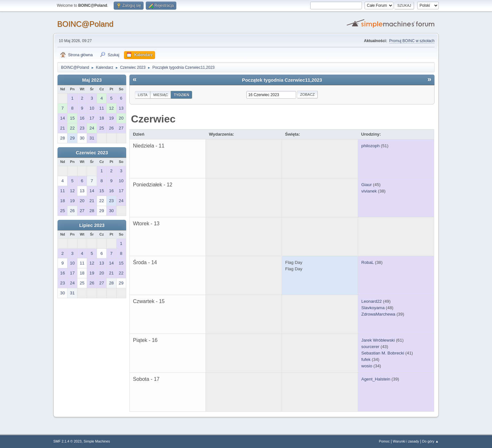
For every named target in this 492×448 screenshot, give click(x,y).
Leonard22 (372, 301)
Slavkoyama (373, 308)
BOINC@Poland (85, 24)
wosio (367, 366)
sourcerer (370, 347)
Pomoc (384, 441)
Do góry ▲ (430, 441)
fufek (366, 359)
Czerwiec (153, 119)
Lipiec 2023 (92, 225)
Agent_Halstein (376, 379)
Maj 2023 (92, 80)
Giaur (367, 185)
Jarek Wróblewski (378, 340)
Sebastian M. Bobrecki (383, 353)
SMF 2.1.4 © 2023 (67, 441)
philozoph (370, 146)
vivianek (369, 191)
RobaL (368, 262)
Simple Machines (97, 441)
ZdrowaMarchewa (378, 314)
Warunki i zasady (406, 441)
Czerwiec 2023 (92, 153)
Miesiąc (161, 95)
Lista (143, 95)
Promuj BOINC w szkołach (412, 41)
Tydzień (181, 95)
